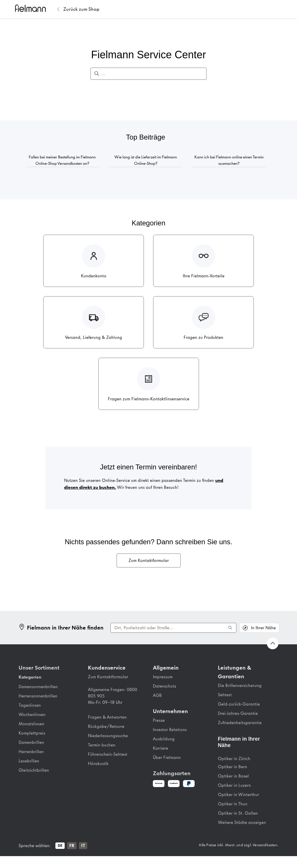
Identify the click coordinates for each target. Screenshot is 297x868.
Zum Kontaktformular (149, 560)
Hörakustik (98, 764)
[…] (151, 74)
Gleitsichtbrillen (34, 770)
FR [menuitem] (72, 846)
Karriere (161, 748)
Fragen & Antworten (107, 717)
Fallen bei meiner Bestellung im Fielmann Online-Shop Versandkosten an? (62, 160)
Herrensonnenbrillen (38, 696)
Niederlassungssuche (108, 736)
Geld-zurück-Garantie (239, 704)
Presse (159, 720)
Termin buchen (102, 745)
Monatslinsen (31, 724)
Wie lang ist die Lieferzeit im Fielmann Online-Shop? (146, 160)
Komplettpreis (32, 733)
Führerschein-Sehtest (108, 754)
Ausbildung (164, 739)
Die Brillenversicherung (240, 686)
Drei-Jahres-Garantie (238, 713)
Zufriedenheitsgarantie (240, 723)
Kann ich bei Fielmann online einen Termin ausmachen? (229, 160)
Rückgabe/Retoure (106, 726)
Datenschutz (165, 686)
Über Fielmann (167, 757)
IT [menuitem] (83, 846)
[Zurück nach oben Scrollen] (273, 643)
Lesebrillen (29, 761)
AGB (157, 695)
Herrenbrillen (31, 752)
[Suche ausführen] (230, 628)
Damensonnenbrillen (38, 687)
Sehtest (225, 695)
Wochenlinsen (32, 715)
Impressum (163, 677)
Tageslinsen (30, 705)
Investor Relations (170, 730)
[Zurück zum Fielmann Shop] (81, 9)
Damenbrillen (31, 742)
